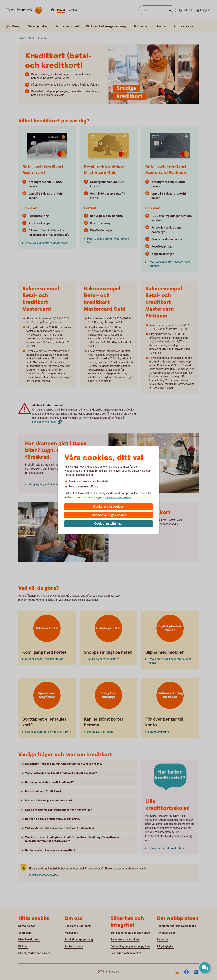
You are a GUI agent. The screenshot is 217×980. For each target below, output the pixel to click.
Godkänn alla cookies (108, 507)
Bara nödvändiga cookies (108, 515)
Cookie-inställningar (109, 524)
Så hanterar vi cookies (118, 497)
